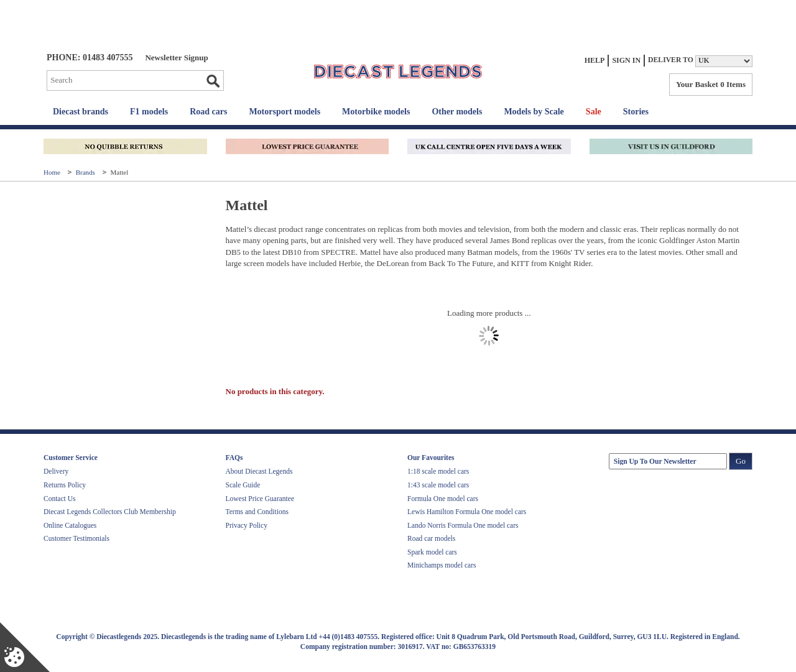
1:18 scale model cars (438, 471)
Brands (86, 172)
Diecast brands (81, 112)
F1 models (149, 112)
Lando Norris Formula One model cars (463, 525)
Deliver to (671, 60)
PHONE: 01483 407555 (90, 58)
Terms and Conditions (257, 512)
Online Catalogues (70, 525)
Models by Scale (534, 112)
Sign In (626, 60)
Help (595, 60)
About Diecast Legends (259, 471)
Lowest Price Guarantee (260, 499)
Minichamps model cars (442, 565)
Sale (594, 112)
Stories (636, 112)
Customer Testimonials (76, 538)
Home (53, 172)
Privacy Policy (247, 525)
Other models (457, 112)
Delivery (56, 471)
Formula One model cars (443, 499)
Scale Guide (243, 485)
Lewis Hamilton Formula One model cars (467, 512)
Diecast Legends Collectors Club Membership (110, 512)
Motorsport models (285, 112)
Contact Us (59, 499)
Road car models (431, 538)
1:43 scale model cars (438, 485)
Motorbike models (376, 112)
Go (213, 81)
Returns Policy (65, 485)
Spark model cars (432, 552)
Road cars (208, 112)
